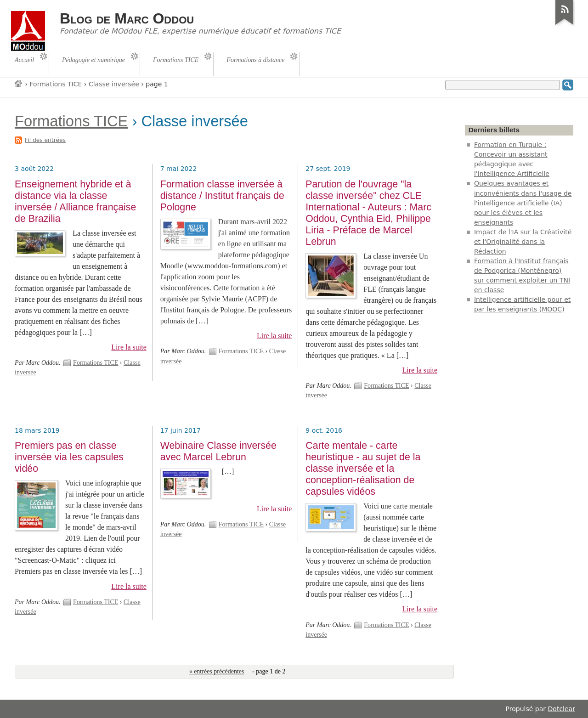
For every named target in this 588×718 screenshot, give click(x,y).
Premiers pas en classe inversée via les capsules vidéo (69, 457)
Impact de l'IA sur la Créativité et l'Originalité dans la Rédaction (523, 242)
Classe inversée (114, 84)
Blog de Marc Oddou (127, 18)
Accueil (19, 83)
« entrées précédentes (217, 671)
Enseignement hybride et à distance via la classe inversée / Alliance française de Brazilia (75, 201)
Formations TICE (56, 84)
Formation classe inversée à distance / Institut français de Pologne (222, 196)
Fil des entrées (45, 140)
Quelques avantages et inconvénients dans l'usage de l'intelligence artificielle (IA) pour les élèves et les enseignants (523, 203)
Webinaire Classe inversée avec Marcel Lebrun (218, 451)
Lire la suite (129, 347)
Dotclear (562, 709)
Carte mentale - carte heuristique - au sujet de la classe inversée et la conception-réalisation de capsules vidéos (363, 469)
